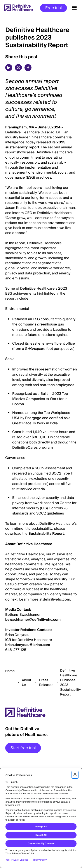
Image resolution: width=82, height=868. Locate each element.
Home (10, 671)
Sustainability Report (46, 534)
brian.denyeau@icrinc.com (28, 645)
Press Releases (46, 682)
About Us (26, 682)
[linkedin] (9, 68)
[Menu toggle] (74, 8)
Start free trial (23, 748)
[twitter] (18, 68)
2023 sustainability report (35, 145)
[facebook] (28, 68)
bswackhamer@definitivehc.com (33, 620)
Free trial (53, 8)
